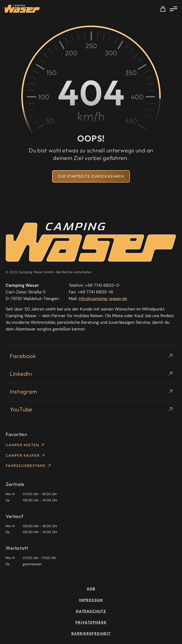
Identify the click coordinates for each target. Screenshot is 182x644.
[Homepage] (22, 9)
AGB (91, 589)
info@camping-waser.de (103, 299)
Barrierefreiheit (91, 633)
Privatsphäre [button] (91, 622)
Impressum (91, 600)
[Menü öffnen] (173, 9)
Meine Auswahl (163, 9)
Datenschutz (91, 611)
